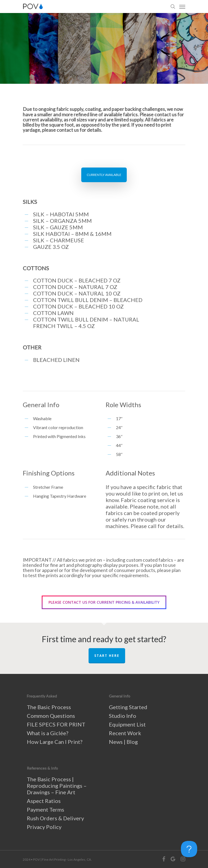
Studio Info (123, 716)
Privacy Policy (44, 827)
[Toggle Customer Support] (189, 849)
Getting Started (128, 707)
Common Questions (51, 716)
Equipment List (127, 724)
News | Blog (123, 742)
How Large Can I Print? (55, 742)
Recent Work (125, 733)
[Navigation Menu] (182, 7)
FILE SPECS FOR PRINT (56, 724)
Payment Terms (45, 809)
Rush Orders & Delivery (55, 818)
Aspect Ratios (44, 801)
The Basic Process (49, 707)
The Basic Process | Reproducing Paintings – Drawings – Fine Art (57, 786)
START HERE (107, 656)
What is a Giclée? (48, 733)
